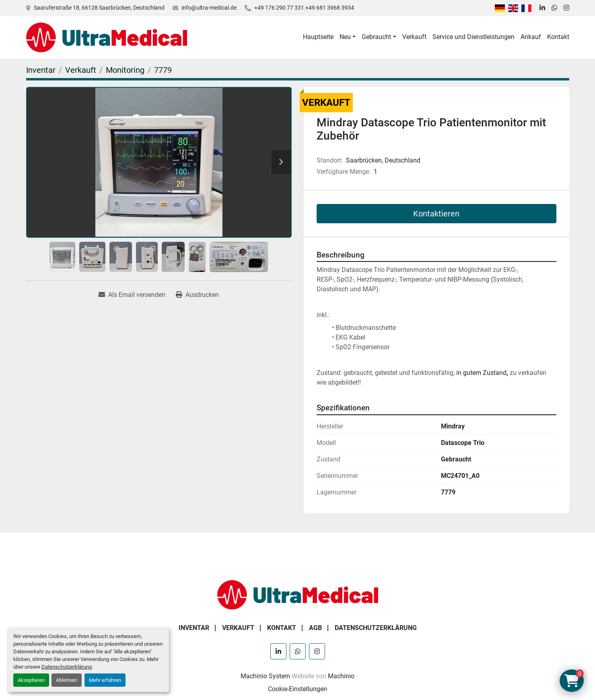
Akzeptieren (31, 680)
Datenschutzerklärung (67, 667)
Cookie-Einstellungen (297, 689)
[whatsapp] (554, 8)
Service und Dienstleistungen (474, 37)
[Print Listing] (197, 295)
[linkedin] (542, 8)
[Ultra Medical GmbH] (298, 594)
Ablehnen (67, 680)
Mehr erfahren (105, 680)
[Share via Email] (132, 295)
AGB (315, 628)
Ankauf (531, 37)
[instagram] (566, 8)
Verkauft (414, 37)
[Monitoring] (125, 70)
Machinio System (265, 676)
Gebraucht (376, 37)
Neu (345, 37)
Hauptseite (318, 37)
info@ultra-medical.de (209, 8)
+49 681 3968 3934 (330, 8)
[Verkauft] (81, 70)
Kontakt (558, 37)
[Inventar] (41, 70)
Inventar (194, 628)
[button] (348, 37)
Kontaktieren (436, 214)
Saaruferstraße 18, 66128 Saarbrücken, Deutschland (99, 8)
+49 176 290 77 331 (279, 8)
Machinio (341, 676)
